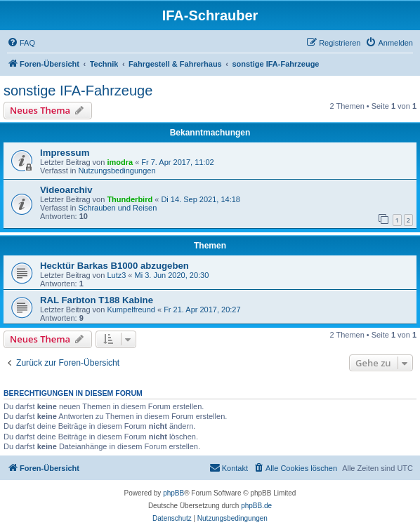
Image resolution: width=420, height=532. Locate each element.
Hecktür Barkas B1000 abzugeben (114, 266)
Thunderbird (130, 199)
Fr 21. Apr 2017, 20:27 (202, 310)
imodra (120, 162)
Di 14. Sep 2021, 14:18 (201, 199)
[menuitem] (21, 43)
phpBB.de (256, 506)
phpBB (173, 493)
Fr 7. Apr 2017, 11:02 (177, 162)
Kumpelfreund (131, 310)
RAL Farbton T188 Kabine (97, 300)
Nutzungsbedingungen (117, 171)
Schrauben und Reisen (117, 208)
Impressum (65, 153)
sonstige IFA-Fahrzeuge (78, 91)
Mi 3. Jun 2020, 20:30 (172, 275)
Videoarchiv (66, 190)
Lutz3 (116, 275)
